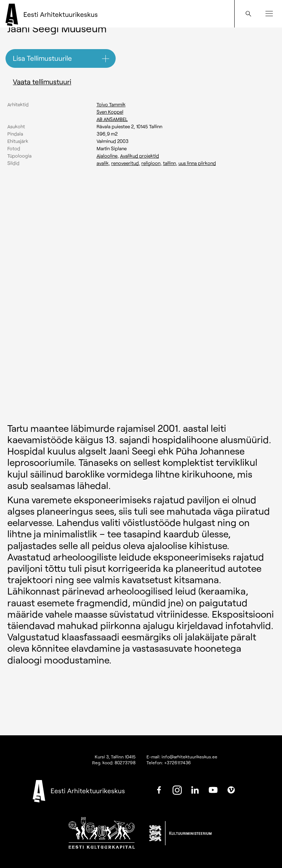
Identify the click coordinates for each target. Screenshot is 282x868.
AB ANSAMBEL (112, 119)
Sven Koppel (110, 112)
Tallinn (169, 163)
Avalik (103, 163)
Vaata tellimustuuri (42, 82)
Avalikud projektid (140, 156)
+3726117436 (178, 762)
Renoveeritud (125, 163)
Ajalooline (107, 156)
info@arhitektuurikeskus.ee (189, 757)
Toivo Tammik (111, 104)
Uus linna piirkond (197, 163)
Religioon (151, 163)
